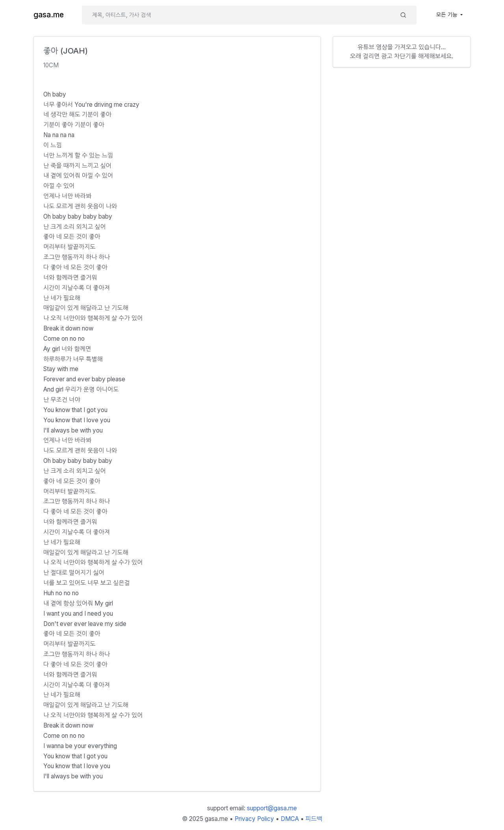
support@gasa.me (272, 808)
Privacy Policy (254, 819)
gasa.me (49, 15)
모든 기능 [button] (448, 15)
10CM (51, 65)
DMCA (290, 819)
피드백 (314, 819)
